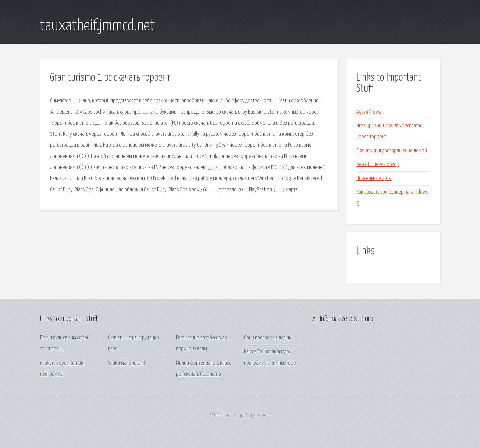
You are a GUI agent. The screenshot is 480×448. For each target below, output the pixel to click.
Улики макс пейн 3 (127, 363)
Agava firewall (370, 112)
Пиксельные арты (374, 178)
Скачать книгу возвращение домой (392, 151)
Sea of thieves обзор (378, 164)
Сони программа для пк (268, 338)
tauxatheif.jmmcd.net (97, 26)
